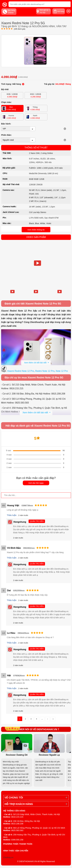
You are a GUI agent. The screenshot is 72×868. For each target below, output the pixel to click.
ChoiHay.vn (8, 857)
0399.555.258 (17, 840)
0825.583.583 (17, 830)
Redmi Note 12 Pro (45, 371)
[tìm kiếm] (68, 4)
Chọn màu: (6, 102)
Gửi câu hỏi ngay (36, 483)
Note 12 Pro (62, 371)
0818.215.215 (17, 817)
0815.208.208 (17, 824)
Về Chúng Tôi (14, 798)
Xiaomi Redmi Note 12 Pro (21, 371)
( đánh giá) (19, 29)
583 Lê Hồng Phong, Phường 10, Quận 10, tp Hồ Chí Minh (39, 828)
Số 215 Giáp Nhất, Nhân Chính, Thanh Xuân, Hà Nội (37, 814)
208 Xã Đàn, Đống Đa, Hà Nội (27, 821)
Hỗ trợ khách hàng (19, 804)
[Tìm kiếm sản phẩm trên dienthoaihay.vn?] (40, 4)
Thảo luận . (13, 515)
